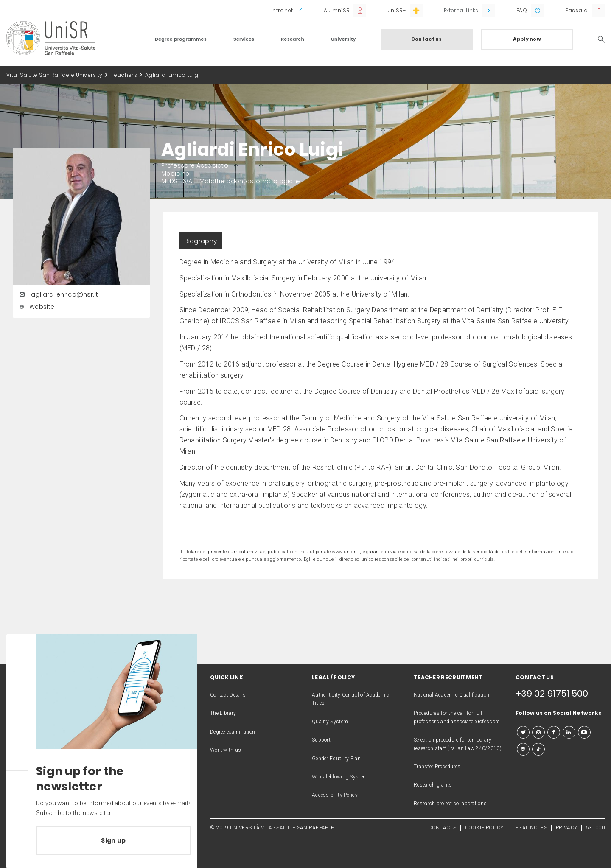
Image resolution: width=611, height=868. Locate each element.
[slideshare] (523, 749)
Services (244, 39)
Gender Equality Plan (336, 759)
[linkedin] (569, 732)
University (343, 39)
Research (293, 39)
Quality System (330, 722)
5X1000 (595, 828)
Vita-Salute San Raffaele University (55, 75)
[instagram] (538, 732)
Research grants (433, 785)
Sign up (113, 840)
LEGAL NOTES (530, 828)
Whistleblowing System (340, 777)
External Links (461, 10)
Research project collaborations (450, 804)
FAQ (522, 10)
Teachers (124, 75)
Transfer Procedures (437, 767)
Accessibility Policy (335, 795)
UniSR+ (397, 10)
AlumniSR (336, 10)
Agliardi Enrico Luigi (172, 75)
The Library (223, 713)
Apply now (527, 39)
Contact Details (228, 695)
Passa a (576, 10)
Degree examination (233, 732)
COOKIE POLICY (484, 828)
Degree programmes (181, 39)
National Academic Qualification (451, 695)
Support (321, 740)
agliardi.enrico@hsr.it (57, 294)
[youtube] (584, 732)
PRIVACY (566, 828)
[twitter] (523, 732)
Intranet (282, 10)
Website (36, 307)
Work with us (226, 750)
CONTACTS (442, 828)
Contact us (427, 39)
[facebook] (554, 732)
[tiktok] (538, 749)
